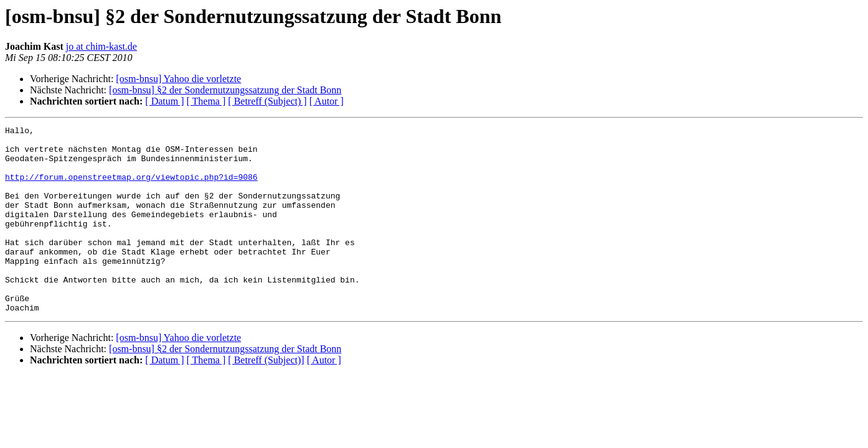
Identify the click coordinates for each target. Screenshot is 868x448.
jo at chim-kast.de (101, 46)
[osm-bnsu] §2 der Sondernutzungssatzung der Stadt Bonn (225, 90)
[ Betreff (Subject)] (266, 397)
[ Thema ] (206, 101)
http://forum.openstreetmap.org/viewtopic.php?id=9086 (131, 188)
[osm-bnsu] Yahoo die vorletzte (178, 79)
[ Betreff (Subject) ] (267, 101)
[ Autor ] (327, 101)
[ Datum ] (164, 101)
